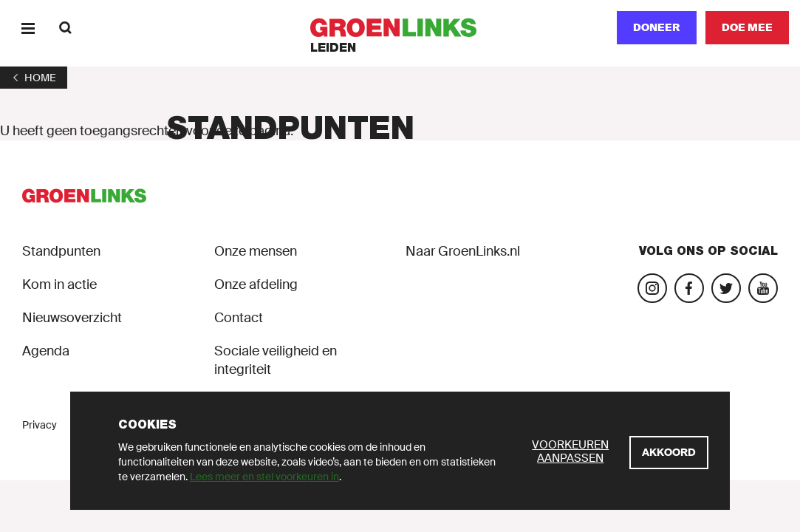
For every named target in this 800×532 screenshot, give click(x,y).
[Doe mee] (747, 28)
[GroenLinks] (400, 28)
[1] (34, 78)
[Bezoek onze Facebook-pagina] (689, 288)
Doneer (657, 27)
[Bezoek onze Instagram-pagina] (652, 288)
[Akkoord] (669, 453)
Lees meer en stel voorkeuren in (264, 477)
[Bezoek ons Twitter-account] (726, 288)
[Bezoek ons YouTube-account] (763, 288)
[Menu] (28, 28)
